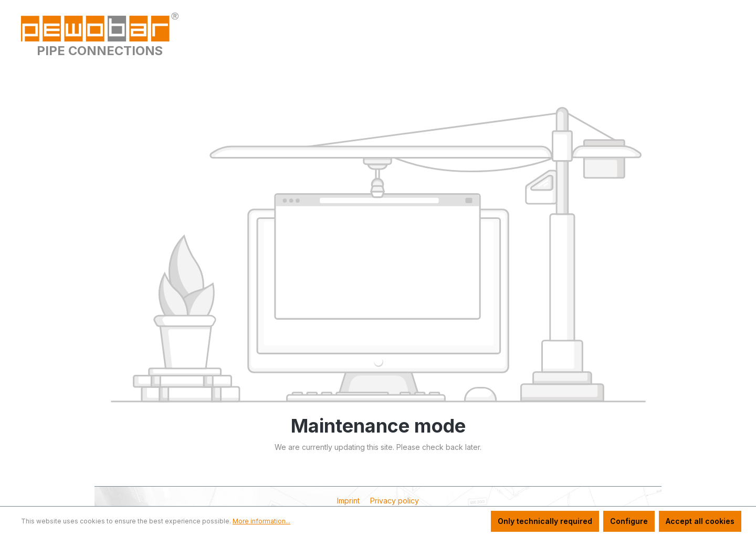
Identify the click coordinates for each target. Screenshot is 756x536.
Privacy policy (395, 501)
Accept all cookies (700, 521)
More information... (261, 521)
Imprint (349, 501)
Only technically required (545, 521)
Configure (629, 521)
